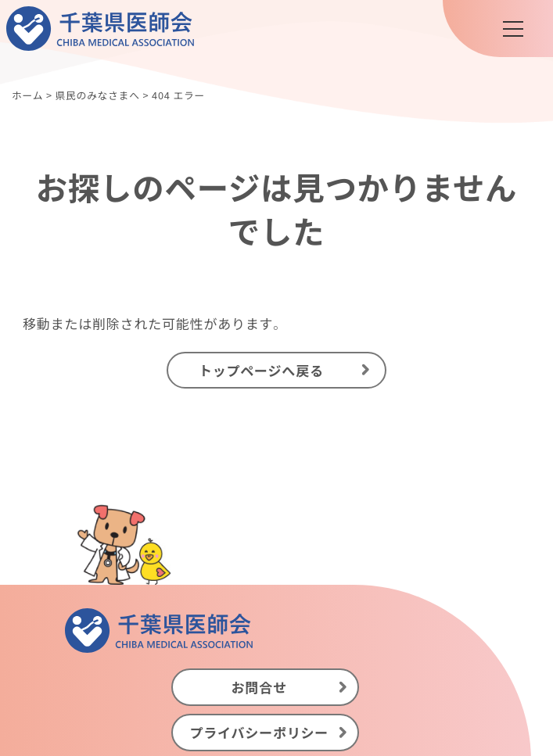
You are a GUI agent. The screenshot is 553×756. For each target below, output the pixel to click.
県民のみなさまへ (97, 95)
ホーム (27, 95)
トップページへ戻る (261, 369)
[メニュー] (513, 29)
